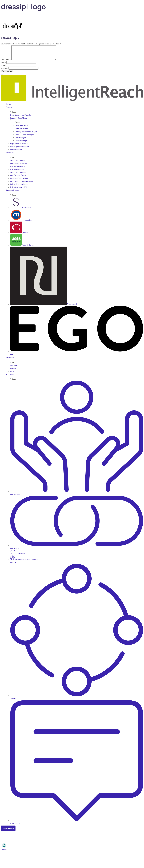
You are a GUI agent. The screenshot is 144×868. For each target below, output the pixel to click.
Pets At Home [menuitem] (22, 248)
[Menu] (2, 77)
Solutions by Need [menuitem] (18, 175)
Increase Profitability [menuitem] (19, 181)
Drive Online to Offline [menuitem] (20, 190)
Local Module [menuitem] (16, 152)
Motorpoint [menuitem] (21, 223)
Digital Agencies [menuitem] (17, 172)
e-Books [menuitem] (14, 371)
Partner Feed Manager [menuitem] (24, 137)
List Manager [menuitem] (20, 140)
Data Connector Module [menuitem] (21, 118)
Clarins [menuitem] (19, 235)
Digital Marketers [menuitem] (17, 169)
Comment (6, 62)
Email (3, 68)
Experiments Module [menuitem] (19, 146)
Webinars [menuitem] (14, 368)
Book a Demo (9, 831)
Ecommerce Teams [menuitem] (18, 166)
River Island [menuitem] (43, 307)
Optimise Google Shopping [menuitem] (22, 184)
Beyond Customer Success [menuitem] (24, 562)
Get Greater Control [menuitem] (19, 178)
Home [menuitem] (8, 107)
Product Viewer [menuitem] (21, 129)
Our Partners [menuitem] (18, 556)
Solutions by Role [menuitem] (18, 163)
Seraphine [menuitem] (20, 210)
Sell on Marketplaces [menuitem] (19, 187)
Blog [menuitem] (12, 374)
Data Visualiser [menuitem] (21, 132)
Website (4, 71)
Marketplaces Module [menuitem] (19, 149)
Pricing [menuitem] (13, 565)
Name (3, 65)
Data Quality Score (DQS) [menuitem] (26, 134)
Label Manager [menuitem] (21, 143)
